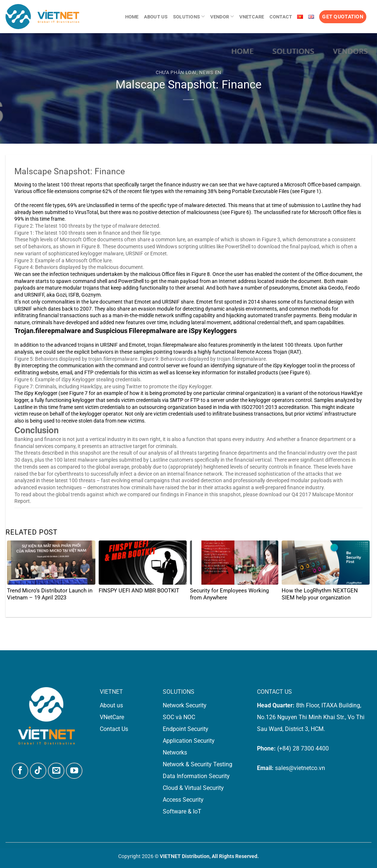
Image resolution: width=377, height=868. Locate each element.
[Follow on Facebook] (20, 771)
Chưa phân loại (176, 72)
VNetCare (252, 17)
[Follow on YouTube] (74, 771)
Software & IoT (182, 811)
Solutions (189, 16)
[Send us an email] (56, 771)
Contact (281, 17)
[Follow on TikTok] (38, 771)
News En (210, 72)
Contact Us (114, 729)
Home (132, 17)
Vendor (222, 16)
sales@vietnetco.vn (300, 768)
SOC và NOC (179, 717)
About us (156, 17)
